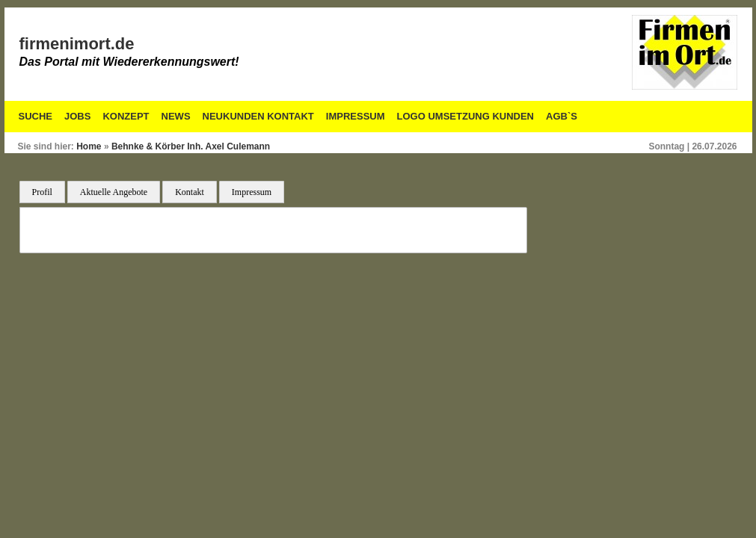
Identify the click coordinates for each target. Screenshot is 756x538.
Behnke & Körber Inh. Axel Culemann (191, 146)
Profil (42, 192)
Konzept (126, 116)
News (176, 116)
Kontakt (190, 192)
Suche (36, 116)
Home (89, 146)
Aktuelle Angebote (114, 192)
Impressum (356, 116)
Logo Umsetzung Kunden (465, 116)
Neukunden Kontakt (258, 116)
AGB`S (562, 116)
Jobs (77, 116)
